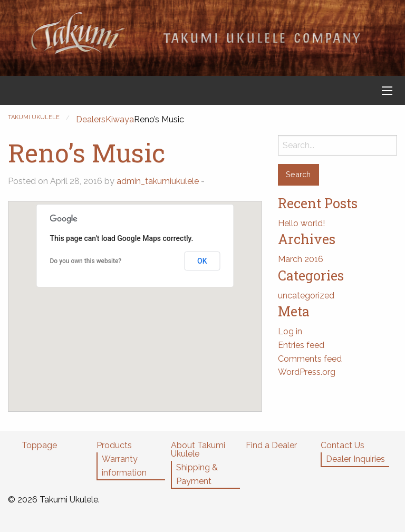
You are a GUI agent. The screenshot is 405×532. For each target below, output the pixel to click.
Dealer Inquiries (355, 459)
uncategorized (306, 296)
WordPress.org (307, 372)
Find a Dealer (271, 445)
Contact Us (343, 445)
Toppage (39, 445)
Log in (290, 331)
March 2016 (301, 259)
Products (114, 445)
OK (202, 261)
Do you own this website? (86, 261)
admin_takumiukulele (158, 181)
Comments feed (310, 359)
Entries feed (301, 345)
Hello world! (301, 223)
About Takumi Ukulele (198, 449)
